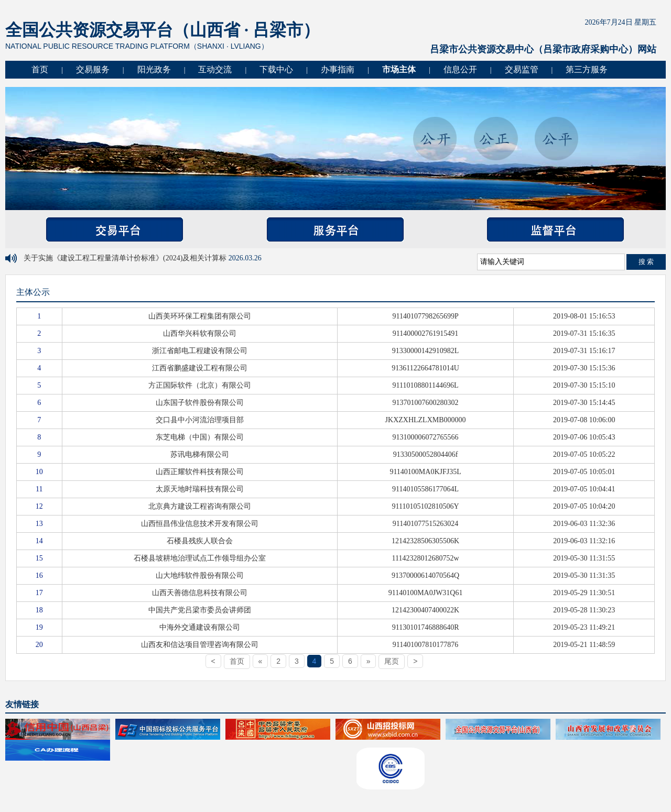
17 (39, 593)
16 (39, 575)
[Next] (369, 661)
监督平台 (555, 229)
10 (39, 472)
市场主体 (399, 69)
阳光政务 (154, 69)
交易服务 (93, 69)
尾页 (392, 661)
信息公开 (460, 69)
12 (39, 506)
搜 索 (646, 262)
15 (39, 558)
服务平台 (335, 229)
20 (39, 645)
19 (39, 627)
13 (39, 524)
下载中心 (276, 69)
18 (39, 610)
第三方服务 (587, 69)
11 (39, 489)
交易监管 (522, 69)
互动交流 (215, 69)
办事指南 (338, 69)
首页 (40, 69)
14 (39, 541)
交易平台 (115, 229)
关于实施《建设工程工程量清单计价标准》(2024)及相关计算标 (126, 258)
